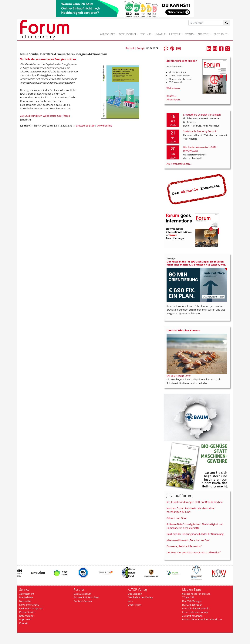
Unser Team (135, 605)
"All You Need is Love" (179, 376)
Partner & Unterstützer (86, 597)
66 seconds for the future (196, 594)
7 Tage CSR (188, 597)
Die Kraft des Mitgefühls (196, 608)
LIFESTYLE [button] (175, 34)
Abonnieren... (174, 99)
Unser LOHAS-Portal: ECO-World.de (202, 619)
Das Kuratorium (83, 594)
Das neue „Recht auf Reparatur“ (184, 546)
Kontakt (24, 623)
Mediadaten (26, 597)
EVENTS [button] (189, 34)
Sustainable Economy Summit (200, 131)
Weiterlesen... (174, 88)
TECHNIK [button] (146, 34)
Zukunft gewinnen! (193, 616)
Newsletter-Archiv (29, 605)
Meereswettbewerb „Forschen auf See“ (188, 540)
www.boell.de (104, 126)
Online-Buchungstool (31, 608)
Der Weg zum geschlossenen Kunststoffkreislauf (193, 552)
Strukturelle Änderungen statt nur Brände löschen (195, 502)
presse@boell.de (85, 126)
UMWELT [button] (160, 34)
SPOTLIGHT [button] (220, 34)
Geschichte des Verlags (141, 597)
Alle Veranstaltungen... (179, 164)
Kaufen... (171, 96)
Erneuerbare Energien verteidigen (202, 115)
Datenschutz (26, 616)
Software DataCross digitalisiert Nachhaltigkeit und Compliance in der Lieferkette (195, 526)
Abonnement (27, 594)
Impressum (26, 619)
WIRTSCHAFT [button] (107, 34)
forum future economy (195, 612)
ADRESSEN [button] (204, 34)
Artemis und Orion (177, 518)
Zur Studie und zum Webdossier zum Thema (45, 116)
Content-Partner (83, 601)
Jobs (130, 601)
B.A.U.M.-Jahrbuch (192, 605)
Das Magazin (135, 594)
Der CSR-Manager (192, 601)
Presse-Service (27, 612)
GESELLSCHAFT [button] (128, 34)
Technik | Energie (135, 48)
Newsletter (25, 601)
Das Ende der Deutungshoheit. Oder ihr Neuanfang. (195, 534)
